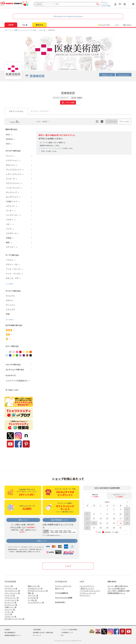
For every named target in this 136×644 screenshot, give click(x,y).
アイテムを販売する (62, 593)
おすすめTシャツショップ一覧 (38, 591)
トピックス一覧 (33, 595)
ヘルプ (117, 25)
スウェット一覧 (10, 609)
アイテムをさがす (10, 581)
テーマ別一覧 (32, 600)
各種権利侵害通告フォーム (116, 593)
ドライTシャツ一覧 (11, 588)
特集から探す (13, 390)
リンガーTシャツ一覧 (12, 600)
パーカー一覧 (9, 612)
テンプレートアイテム (40, 111)
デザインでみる (124, 121)
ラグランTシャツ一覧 (12, 598)
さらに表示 (9, 284)
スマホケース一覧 (10, 617)
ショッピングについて (87, 586)
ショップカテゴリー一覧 (36, 602)
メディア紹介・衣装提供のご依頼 (118, 591)
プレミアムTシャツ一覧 (12, 591)
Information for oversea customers (68, 16)
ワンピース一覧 (10, 595)
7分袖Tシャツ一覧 (10, 607)
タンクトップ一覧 (10, 602)
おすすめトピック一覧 (35, 588)
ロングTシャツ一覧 (11, 605)
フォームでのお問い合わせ (116, 588)
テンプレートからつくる (63, 586)
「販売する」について (87, 588)
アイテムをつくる (61, 581)
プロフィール (107, 75)
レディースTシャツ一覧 (12, 593)
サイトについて (85, 595)
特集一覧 (31, 593)
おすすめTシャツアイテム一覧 (14, 619)
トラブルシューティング (88, 593)
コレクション (124, 75)
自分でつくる (59, 588)
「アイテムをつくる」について (90, 591)
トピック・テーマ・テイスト (51, 148)
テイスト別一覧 (33, 598)
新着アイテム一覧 (34, 586)
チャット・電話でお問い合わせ (118, 586)
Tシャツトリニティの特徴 (64, 598)
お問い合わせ (127, 25)
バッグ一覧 (8, 614)
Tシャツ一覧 (9, 586)
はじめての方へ (60, 602)
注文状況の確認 (106, 6)
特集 (43, 151)
